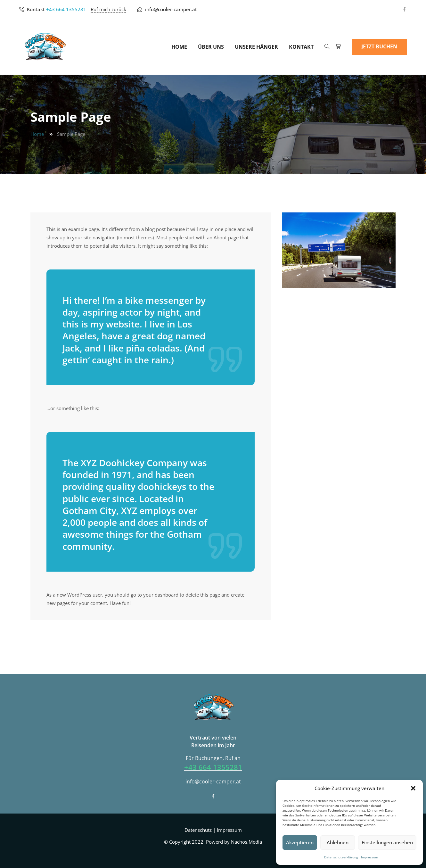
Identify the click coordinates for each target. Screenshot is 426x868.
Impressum (369, 857)
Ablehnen (338, 842)
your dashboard (161, 595)
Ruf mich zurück (108, 9)
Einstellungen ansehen (387, 842)
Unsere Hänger (256, 47)
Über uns (211, 47)
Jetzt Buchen (379, 46)
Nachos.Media (246, 842)
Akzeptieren (300, 842)
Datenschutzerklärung (341, 857)
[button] (413, 788)
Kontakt (301, 47)
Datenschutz (198, 830)
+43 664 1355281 (66, 9)
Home (179, 47)
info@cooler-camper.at (171, 9)
